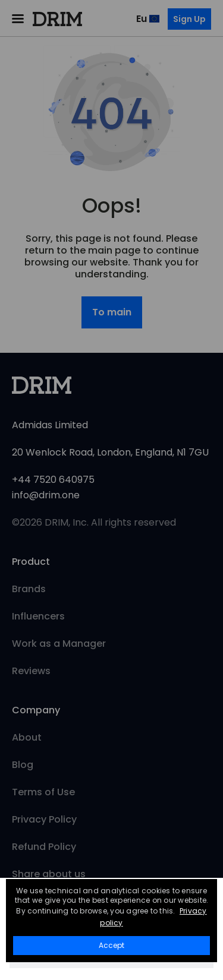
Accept (111, 945)
